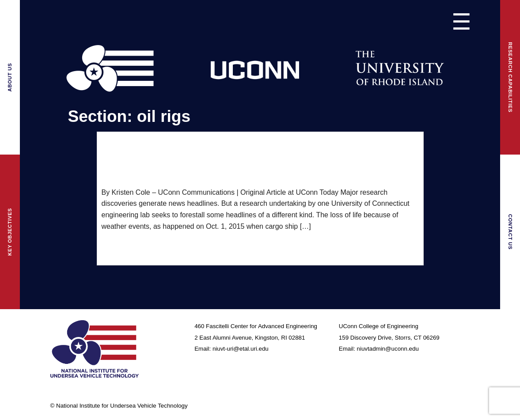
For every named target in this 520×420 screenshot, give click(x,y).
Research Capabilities (510, 77)
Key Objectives (10, 232)
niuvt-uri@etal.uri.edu (241, 349)
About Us (10, 78)
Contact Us (510, 232)
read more (118, 246)
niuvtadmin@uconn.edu (388, 349)
